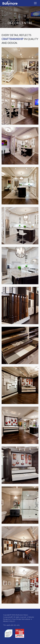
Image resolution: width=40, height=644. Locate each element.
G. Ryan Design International (20, 619)
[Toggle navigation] (35, 3)
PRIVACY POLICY (9, 621)
